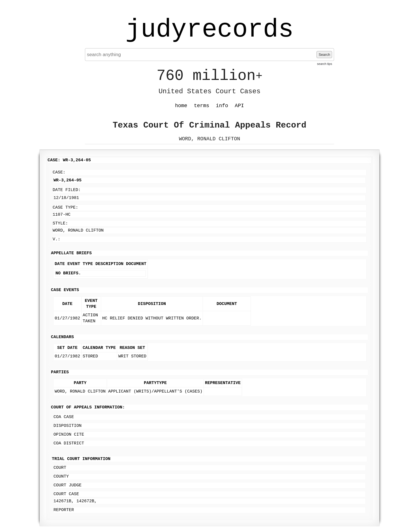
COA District (69, 443)
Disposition (68, 426)
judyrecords (209, 30)
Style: (60, 223)
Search (324, 55)
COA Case (64, 417)
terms (202, 106)
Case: (59, 172)
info (222, 106)
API (239, 106)
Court (60, 468)
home (181, 106)
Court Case (66, 494)
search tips (325, 64)
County (61, 477)
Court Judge (68, 485)
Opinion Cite (69, 435)
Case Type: (65, 208)
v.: (56, 239)
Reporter (64, 510)
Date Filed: (67, 190)
